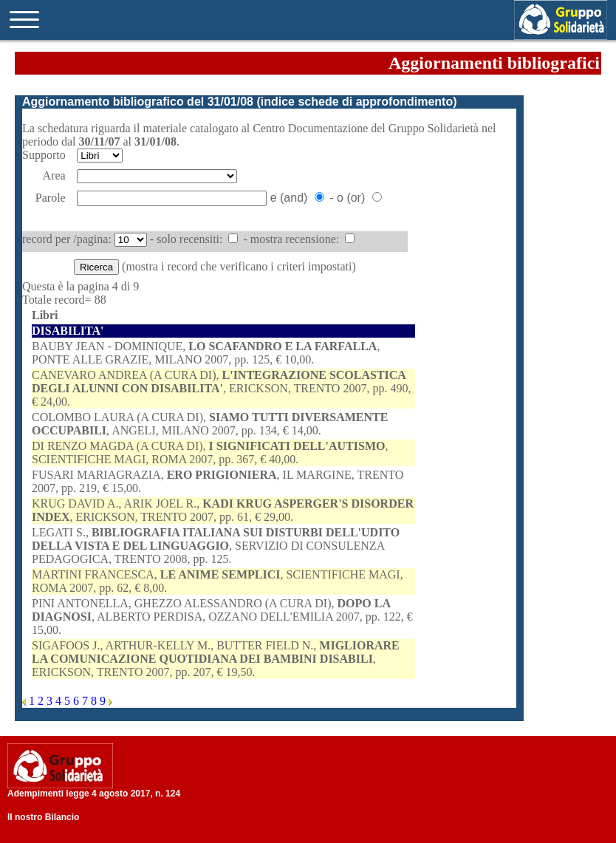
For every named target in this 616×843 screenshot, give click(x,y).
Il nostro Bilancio (43, 817)
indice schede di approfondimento (357, 102)
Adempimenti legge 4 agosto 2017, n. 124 (94, 793)
